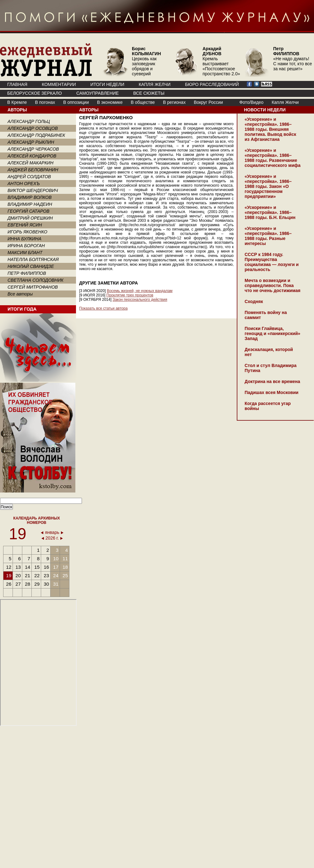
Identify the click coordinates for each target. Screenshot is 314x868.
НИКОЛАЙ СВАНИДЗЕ (31, 266)
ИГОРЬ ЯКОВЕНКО (27, 232)
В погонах (45, 102)
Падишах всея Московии (271, 392)
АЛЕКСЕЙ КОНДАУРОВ (32, 156)
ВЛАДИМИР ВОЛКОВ (30, 197)
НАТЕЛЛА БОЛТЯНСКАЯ (33, 259)
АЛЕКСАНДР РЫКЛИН (31, 142)
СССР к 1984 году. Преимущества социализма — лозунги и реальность (272, 262)
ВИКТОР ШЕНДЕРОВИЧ (33, 190)
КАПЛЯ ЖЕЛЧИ (155, 84)
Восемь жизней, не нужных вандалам (140, 291)
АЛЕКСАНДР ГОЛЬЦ (29, 121)
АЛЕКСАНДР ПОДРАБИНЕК (36, 135)
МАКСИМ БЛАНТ (25, 253)
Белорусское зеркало (35, 93)
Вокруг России (208, 102)
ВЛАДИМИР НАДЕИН (30, 204)
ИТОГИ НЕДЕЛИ (107, 84)
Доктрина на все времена (272, 381)
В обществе (143, 102)
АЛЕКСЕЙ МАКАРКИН (30, 163)
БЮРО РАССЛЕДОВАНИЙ (212, 84)
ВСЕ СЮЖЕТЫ (149, 93)
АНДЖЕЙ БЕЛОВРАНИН (33, 170)
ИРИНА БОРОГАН (26, 246)
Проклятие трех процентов (130, 295)
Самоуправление (97, 93)
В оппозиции (76, 102)
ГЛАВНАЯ (17, 84)
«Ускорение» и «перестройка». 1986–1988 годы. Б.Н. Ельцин (270, 212)
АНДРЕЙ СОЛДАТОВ (29, 177)
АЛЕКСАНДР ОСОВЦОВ (33, 128)
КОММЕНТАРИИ (59, 84)
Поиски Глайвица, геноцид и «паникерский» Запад (272, 333)
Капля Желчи (285, 102)
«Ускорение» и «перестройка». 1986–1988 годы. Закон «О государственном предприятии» (268, 186)
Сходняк (254, 301)
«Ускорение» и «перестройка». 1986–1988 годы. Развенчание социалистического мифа (273, 158)
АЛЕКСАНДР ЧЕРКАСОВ (33, 149)
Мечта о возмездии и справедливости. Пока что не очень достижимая (273, 285)
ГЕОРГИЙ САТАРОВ (28, 211)
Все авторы (20, 294)
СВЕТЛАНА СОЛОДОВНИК (35, 280)
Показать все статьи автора (103, 308)
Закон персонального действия (140, 300)
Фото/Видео (251, 102)
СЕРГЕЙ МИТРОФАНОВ (33, 287)
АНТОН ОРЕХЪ (24, 184)
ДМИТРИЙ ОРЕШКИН (30, 218)
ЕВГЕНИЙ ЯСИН (25, 225)
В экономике (110, 102)
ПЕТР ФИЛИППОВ (27, 273)
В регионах (174, 102)
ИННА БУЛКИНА (24, 239)
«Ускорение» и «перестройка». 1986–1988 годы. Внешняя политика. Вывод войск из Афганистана (270, 129)
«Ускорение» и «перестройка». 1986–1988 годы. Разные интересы (268, 236)
